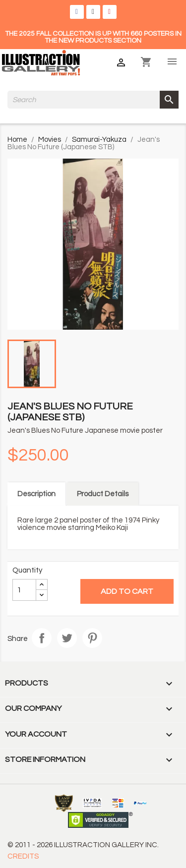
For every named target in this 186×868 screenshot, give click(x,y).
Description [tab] (36, 494)
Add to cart (127, 591)
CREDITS (23, 856)
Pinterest (92, 638)
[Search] (93, 100)
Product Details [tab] (103, 494)
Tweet (67, 638)
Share (42, 638)
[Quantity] (24, 590)
